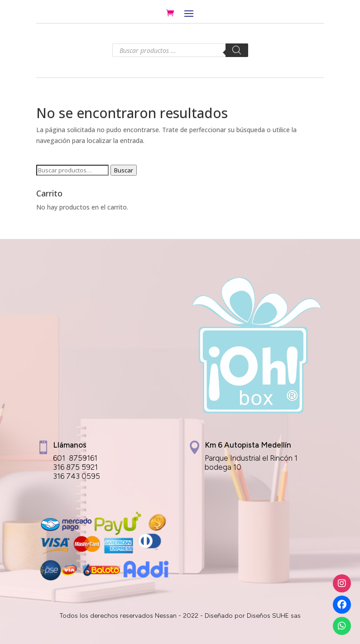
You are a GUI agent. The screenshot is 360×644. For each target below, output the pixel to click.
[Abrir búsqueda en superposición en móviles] (180, 50)
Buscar (124, 170)
